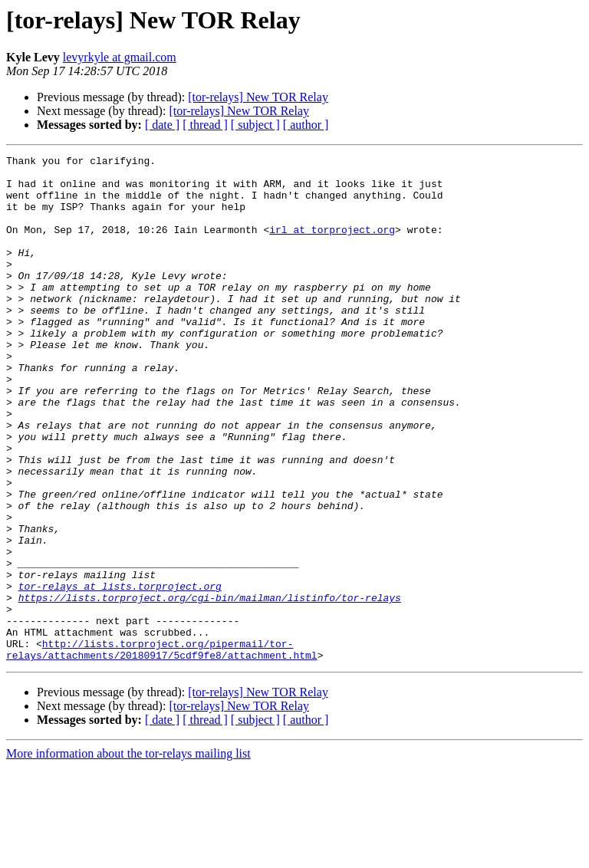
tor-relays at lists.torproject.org (120, 673)
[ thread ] (205, 125)
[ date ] (162, 125)
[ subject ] (255, 125)
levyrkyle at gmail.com (120, 57)
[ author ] (306, 125)
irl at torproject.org (332, 245)
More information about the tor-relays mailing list (128, 855)
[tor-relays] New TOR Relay (258, 97)
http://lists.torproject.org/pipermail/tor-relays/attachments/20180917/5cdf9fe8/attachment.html (162, 749)
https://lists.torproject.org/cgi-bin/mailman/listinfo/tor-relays (210, 687)
